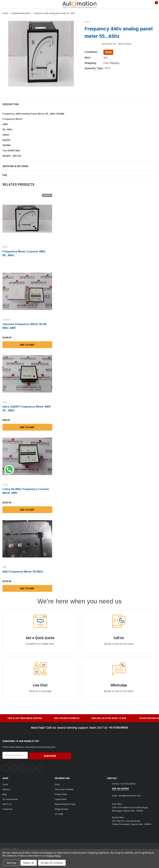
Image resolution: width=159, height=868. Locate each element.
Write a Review (125, 44)
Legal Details (61, 798)
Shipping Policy (61, 808)
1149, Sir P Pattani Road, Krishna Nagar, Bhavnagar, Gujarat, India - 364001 (130, 808)
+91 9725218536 (118, 727)
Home (5, 783)
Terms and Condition (64, 788)
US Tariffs (59, 813)
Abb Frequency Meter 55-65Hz (24, 571)
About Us (6, 788)
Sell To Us (7, 803)
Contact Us (7, 808)
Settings (11, 863)
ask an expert (121, 787)
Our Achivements (10, 798)
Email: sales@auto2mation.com (126, 794)
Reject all (29, 863)
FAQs (57, 783)
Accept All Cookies (52, 863)
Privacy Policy (61, 793)
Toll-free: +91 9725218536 (124, 782)
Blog (5, 793)
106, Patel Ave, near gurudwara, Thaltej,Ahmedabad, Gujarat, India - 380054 (132, 821)
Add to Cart (27, 344)
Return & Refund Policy (65, 803)
